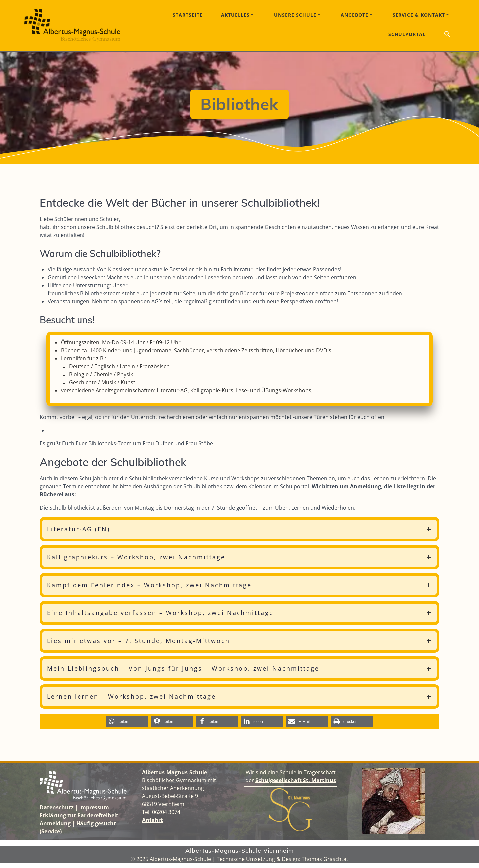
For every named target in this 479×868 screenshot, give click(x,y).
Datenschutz (57, 807)
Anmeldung (55, 823)
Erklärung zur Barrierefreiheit (79, 815)
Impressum (94, 807)
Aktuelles (235, 15)
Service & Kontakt (419, 15)
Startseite (188, 15)
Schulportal (407, 34)
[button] (447, 35)
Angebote (354, 15)
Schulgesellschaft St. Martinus (296, 780)
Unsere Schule (295, 15)
